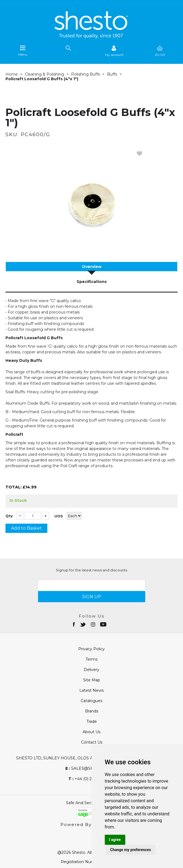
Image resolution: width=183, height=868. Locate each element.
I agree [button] (115, 840)
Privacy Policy (91, 649)
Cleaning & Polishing (44, 74)
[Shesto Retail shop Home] (92, 37)
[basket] (160, 51)
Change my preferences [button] (131, 850)
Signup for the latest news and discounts (91, 570)
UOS (59, 516)
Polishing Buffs (85, 74)
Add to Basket (26, 528)
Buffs (112, 74)
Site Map (92, 680)
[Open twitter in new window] (83, 624)
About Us (91, 732)
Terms (91, 659)
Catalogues (91, 701)
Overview (92, 267)
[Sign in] (114, 51)
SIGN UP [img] (92, 597)
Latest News (91, 690)
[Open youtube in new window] (104, 624)
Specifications (92, 282)
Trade (92, 721)
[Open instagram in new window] (94, 624)
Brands (92, 711)
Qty (9, 516)
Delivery (91, 670)
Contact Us (92, 742)
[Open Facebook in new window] (74, 624)
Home (12, 74)
